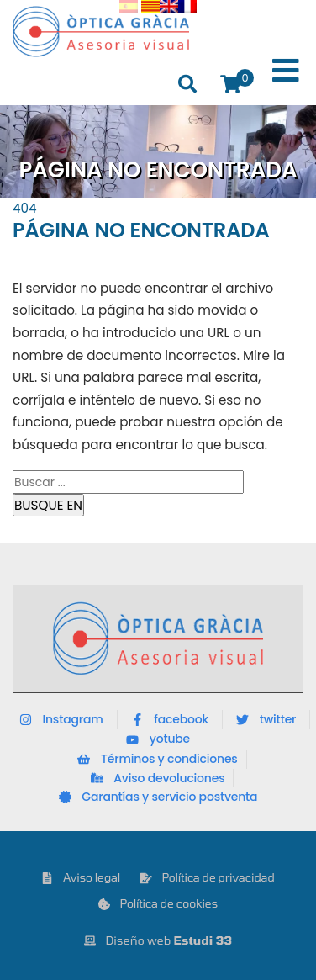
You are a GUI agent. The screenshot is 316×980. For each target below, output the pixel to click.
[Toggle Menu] (286, 71)
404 (25, 208)
